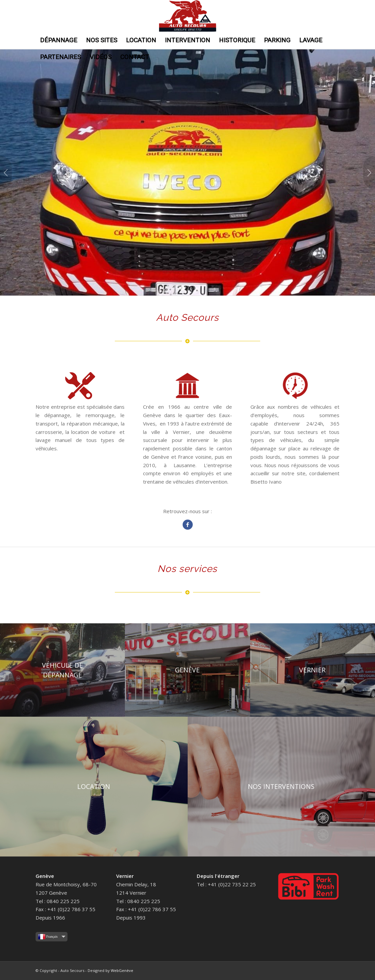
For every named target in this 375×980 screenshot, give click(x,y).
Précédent (6, 173)
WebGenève (122, 970)
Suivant (369, 173)
